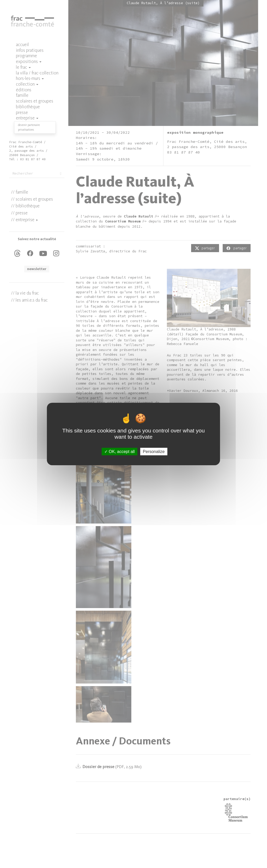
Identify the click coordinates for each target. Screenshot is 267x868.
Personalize (154, 452)
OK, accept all (120, 452)
